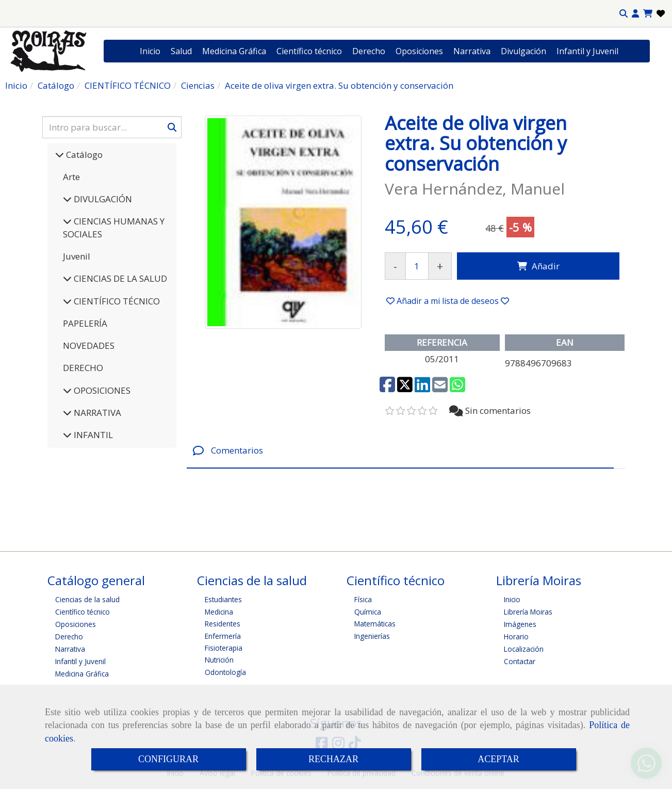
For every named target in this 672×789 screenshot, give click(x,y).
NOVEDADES (89, 345)
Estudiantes (223, 599)
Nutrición (219, 660)
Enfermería (223, 636)
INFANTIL (92, 435)
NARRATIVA (96, 413)
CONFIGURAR (168, 759)
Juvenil (77, 256)
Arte (71, 177)
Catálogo (83, 155)
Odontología (225, 672)
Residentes (223, 624)
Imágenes (520, 624)
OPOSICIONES (101, 390)
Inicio (150, 51)
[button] (635, 14)
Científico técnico (309, 51)
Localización (524, 649)
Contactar (520, 661)
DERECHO (83, 368)
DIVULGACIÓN (102, 199)
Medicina (219, 612)
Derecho (369, 51)
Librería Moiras (528, 612)
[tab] (400, 451)
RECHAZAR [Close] (333, 759)
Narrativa (472, 51)
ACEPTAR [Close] (498, 759)
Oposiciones (419, 51)
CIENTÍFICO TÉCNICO (116, 301)
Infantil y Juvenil (587, 51)
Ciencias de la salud (87, 599)
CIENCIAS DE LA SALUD (119, 278)
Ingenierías (372, 636)
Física (363, 599)
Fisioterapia (224, 648)
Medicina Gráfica (234, 51)
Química (368, 612)
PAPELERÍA (85, 323)
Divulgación (523, 51)
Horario (516, 637)
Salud (181, 51)
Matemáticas (375, 624)
